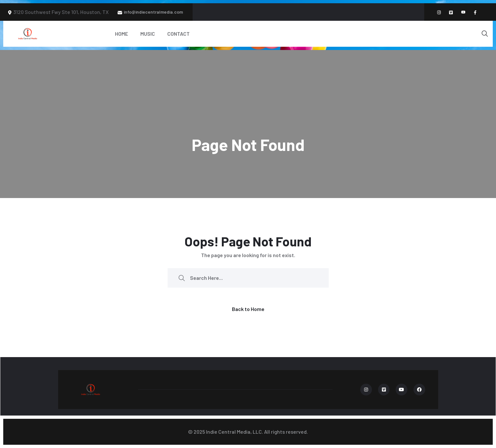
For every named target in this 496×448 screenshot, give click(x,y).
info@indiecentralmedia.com (153, 12)
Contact (178, 34)
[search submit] (182, 278)
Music (148, 34)
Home (121, 34)
